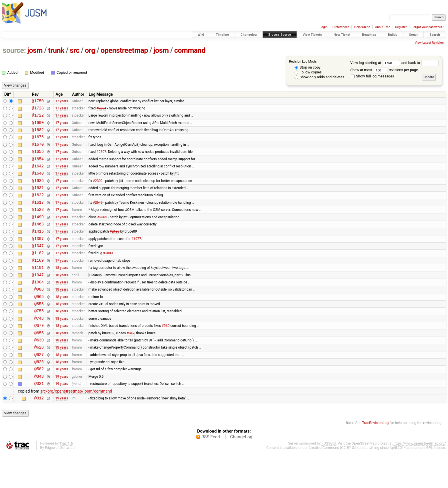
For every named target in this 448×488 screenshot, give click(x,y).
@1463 (38, 239)
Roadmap (369, 35)
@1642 (38, 174)
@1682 (38, 134)
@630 (39, 369)
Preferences (341, 27)
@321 (39, 418)
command (190, 50)
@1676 (38, 142)
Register (401, 27)
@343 (39, 410)
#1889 (108, 272)
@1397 (38, 256)
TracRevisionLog (376, 458)
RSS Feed (211, 472)
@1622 (38, 207)
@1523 (38, 223)
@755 (39, 336)
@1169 (38, 280)
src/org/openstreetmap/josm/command (76, 425)
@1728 (38, 110)
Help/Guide (362, 27)
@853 (39, 328)
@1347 (38, 264)
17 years (62, 101)
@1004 (38, 304)
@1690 (38, 126)
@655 (39, 361)
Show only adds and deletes (319, 77)
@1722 (38, 118)
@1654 (38, 166)
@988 (39, 312)
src (75, 50)
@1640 (38, 182)
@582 (39, 401)
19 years (62, 409)
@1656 (38, 158)
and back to (420, 63)
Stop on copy (308, 67)
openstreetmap (124, 50)
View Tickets (312, 35)
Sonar (414, 35)
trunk (56, 50)
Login (324, 27)
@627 (39, 385)
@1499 (38, 231)
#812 (130, 361)
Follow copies (308, 72)
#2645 (98, 215)
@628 (39, 377)
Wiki (201, 35)
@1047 (38, 296)
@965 (39, 320)
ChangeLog (241, 472)
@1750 (38, 102)
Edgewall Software (60, 483)
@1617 (38, 215)
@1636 (38, 191)
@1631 (38, 199)
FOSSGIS (329, 478)
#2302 (98, 191)
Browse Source (280, 35)
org (90, 50)
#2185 (115, 247)
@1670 (38, 150)
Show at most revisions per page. (385, 70)
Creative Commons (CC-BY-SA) (333, 483)
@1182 (38, 272)
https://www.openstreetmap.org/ (420, 478)
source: (14, 50)
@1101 (38, 288)
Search (435, 35)
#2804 (101, 109)
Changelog (249, 35)
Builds (393, 35)
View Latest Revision (429, 43)
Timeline (222, 35)
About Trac (383, 27)
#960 (166, 353)
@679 (39, 353)
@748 (39, 345)
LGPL (429, 483)
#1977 (136, 255)
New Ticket (342, 35)
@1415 (38, 247)
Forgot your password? (428, 27)
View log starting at (376, 63)
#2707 (101, 158)
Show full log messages (372, 76)
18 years (62, 288)
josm (35, 50)
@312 (39, 433)
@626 (39, 393)
